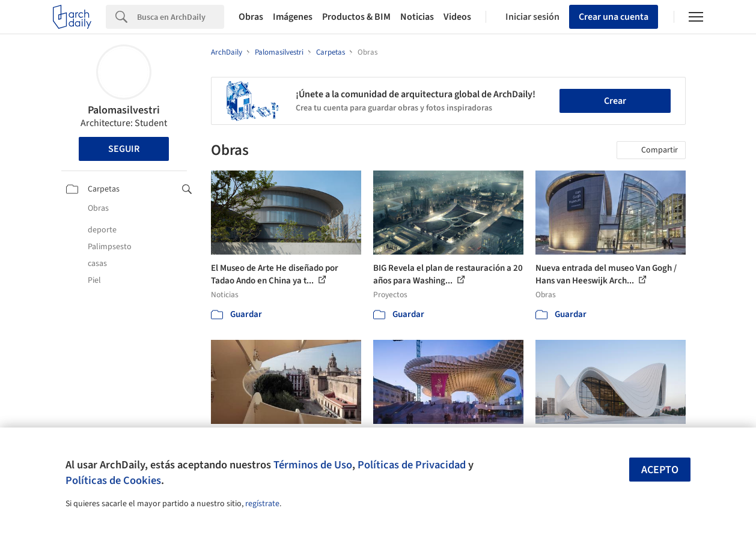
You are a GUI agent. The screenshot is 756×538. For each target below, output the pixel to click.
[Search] (181, 17)
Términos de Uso (313, 465)
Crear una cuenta (614, 17)
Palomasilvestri (124, 110)
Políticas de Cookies (113, 480)
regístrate (262, 504)
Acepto (660, 470)
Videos (457, 17)
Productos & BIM (356, 17)
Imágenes (293, 17)
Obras (251, 17)
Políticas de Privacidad (412, 465)
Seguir (124, 149)
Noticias (417, 17)
